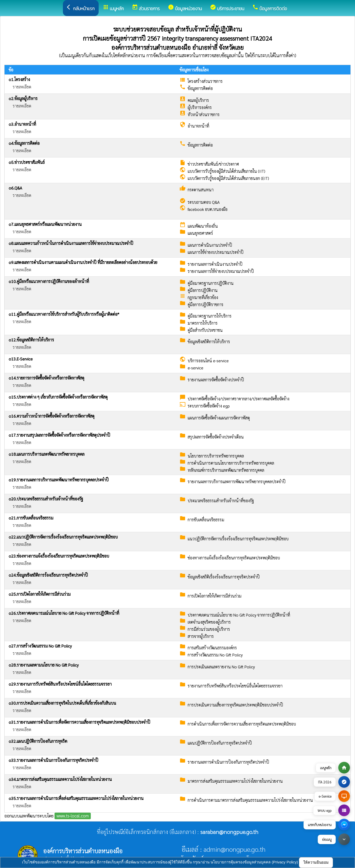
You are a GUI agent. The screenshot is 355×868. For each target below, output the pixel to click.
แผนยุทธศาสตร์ (200, 233)
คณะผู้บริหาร (198, 100)
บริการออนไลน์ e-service (208, 361)
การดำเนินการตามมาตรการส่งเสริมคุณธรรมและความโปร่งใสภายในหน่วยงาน (250, 800)
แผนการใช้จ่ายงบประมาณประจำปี (216, 252)
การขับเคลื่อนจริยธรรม (206, 520)
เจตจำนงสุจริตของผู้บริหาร (209, 622)
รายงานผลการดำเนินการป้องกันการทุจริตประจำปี (228, 762)
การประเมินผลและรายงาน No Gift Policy (221, 667)
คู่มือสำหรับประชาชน (205, 330)
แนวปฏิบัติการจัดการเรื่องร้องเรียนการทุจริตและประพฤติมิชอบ (238, 539)
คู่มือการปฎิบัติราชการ (206, 304)
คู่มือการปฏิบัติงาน (203, 290)
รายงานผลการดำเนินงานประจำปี (215, 264)
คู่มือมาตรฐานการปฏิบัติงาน (211, 283)
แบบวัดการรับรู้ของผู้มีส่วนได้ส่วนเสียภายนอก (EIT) (228, 178)
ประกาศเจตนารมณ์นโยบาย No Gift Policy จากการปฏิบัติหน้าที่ (239, 615)
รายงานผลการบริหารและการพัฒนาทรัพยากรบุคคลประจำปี (237, 482)
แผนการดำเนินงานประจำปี (210, 245)
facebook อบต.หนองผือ (208, 209)
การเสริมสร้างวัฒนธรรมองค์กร (212, 648)
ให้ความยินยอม (316, 862)
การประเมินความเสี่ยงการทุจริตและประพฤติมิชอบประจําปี (235, 705)
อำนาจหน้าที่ (198, 126)
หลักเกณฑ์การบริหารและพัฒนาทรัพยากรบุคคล (226, 470)
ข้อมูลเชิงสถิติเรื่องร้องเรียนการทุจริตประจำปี (224, 577)
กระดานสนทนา (201, 190)
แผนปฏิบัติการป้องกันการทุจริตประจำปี (220, 743)
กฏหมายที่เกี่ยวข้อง (203, 297)
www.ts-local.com (73, 816)
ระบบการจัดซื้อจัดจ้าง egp (209, 406)
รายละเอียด (22, 87)
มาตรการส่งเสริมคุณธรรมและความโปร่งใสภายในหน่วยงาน (235, 781)
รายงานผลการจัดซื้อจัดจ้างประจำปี (216, 380)
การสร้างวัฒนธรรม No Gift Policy (215, 655)
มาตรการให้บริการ (203, 323)
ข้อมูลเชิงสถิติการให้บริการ (209, 342)
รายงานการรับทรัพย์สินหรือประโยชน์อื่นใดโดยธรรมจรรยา (235, 686)
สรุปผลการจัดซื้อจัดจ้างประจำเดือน (216, 437)
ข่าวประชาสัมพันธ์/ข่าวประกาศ (213, 164)
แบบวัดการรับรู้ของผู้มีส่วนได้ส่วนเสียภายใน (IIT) (226, 171)
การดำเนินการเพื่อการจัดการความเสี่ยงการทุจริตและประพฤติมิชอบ (242, 724)
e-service (196, 368)
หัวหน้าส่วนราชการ (204, 114)
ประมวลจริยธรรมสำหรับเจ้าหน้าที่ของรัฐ (221, 501)
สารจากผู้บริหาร (201, 636)
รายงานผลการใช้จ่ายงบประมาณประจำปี (221, 271)
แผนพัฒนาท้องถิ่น (203, 226)
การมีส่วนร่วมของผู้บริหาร (209, 629)
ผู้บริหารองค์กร (200, 107)
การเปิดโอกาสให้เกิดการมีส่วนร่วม (215, 596)
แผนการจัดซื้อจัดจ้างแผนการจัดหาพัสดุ (219, 418)
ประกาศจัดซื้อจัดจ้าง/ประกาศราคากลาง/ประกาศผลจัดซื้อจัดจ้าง (238, 399)
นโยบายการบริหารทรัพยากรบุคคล (216, 456)
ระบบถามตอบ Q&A (204, 202)
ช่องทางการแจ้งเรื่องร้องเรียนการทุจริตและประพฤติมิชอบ (234, 558)
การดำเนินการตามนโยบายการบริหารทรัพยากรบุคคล (231, 463)
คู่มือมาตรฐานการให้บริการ (210, 316)
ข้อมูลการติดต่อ (200, 88)
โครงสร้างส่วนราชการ (205, 81)
